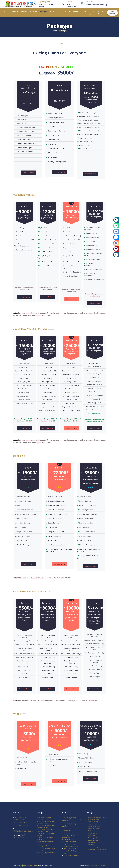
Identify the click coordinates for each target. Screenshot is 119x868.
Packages (44, 11)
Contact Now (28, 172)
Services (25, 11)
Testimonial (75, 11)
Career (85, 11)
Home (7, 11)
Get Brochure (113, 12)
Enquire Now (102, 12)
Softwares (55, 11)
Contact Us (93, 12)
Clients (64, 11)
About (15, 11)
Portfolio (34, 11)
